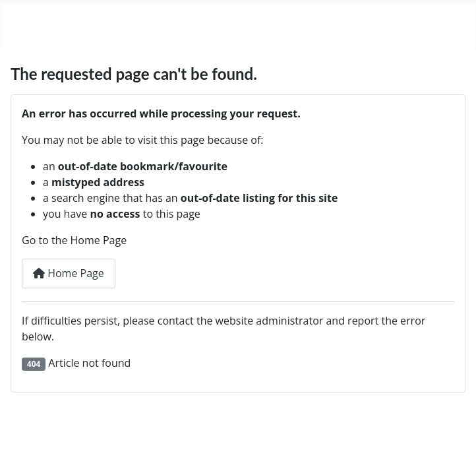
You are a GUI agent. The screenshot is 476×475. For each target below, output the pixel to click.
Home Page (69, 273)
